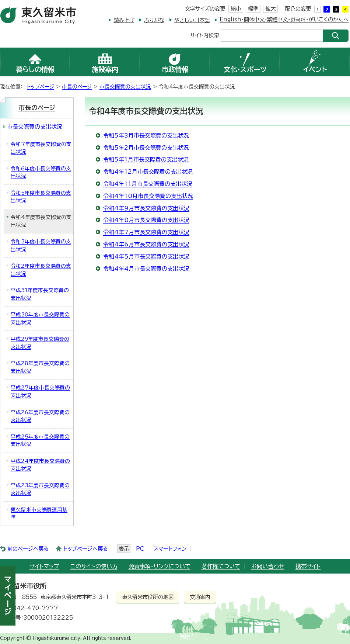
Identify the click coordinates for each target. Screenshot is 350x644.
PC (140, 549)
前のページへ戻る (28, 549)
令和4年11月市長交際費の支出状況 (148, 184)
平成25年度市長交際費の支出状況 (40, 441)
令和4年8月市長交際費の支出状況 (146, 220)
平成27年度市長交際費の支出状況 (40, 392)
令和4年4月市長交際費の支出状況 (146, 269)
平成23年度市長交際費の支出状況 (40, 489)
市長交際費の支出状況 (125, 87)
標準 (253, 9)
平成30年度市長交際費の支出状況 (40, 318)
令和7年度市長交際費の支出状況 (41, 148)
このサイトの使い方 (94, 566)
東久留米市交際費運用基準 (39, 514)
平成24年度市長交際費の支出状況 (40, 465)
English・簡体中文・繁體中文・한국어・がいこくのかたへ (284, 19)
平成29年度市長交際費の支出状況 (40, 343)
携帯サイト (308, 566)
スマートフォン (170, 549)
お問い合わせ (268, 566)
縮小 (236, 9)
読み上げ (124, 20)
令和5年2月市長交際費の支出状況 (146, 148)
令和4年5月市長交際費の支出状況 (146, 257)
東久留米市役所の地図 (148, 597)
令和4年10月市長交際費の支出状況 (148, 196)
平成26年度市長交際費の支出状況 (40, 416)
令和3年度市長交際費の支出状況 (41, 245)
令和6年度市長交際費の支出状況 (41, 172)
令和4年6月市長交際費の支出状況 (146, 244)
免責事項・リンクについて (160, 566)
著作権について (221, 566)
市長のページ (77, 87)
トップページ (41, 87)
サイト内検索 (204, 35)
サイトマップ (44, 566)
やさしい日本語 (192, 20)
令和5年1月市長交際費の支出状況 (146, 160)
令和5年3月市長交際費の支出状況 (146, 136)
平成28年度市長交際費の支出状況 (40, 367)
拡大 (270, 9)
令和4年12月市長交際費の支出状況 (148, 172)
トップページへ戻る (86, 549)
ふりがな (154, 20)
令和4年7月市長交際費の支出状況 (146, 232)
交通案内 (200, 597)
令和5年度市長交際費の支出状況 (41, 197)
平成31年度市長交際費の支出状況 (40, 294)
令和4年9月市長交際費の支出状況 (146, 208)
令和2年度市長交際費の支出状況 (41, 270)
